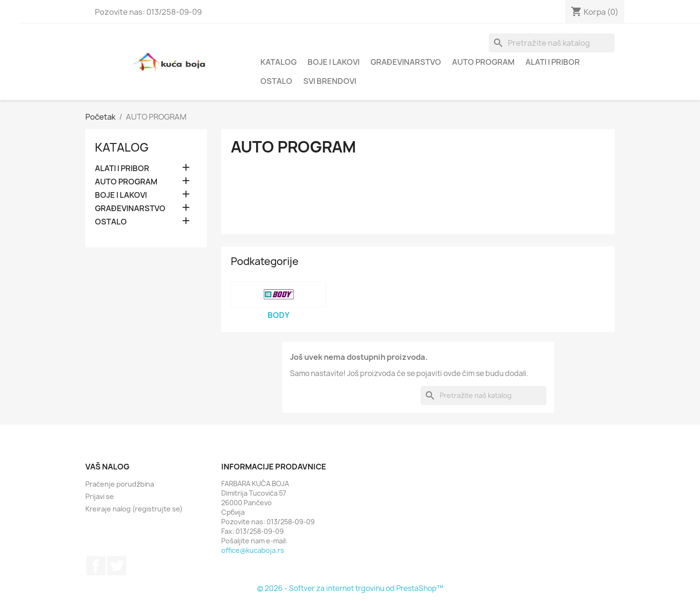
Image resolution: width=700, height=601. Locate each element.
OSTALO (276, 81)
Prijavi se (100, 496)
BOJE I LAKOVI (334, 62)
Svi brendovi (330, 81)
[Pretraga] (552, 43)
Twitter (117, 566)
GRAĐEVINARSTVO (406, 62)
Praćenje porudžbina (120, 484)
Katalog (278, 62)
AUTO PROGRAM (483, 62)
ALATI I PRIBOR (553, 62)
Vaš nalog (108, 467)
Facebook (96, 566)
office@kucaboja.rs (253, 550)
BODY (278, 315)
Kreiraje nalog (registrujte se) (134, 509)
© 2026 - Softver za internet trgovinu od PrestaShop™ (350, 588)
